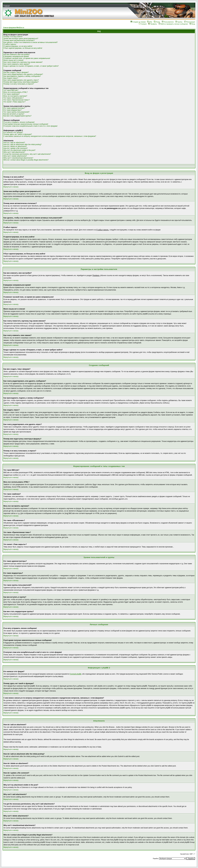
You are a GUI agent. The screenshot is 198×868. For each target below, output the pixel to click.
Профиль (153, 24)
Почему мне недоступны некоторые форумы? (21, 82)
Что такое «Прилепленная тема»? (16, 100)
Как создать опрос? (11, 78)
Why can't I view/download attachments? (18, 158)
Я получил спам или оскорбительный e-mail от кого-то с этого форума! (30, 126)
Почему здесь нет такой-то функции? (18, 134)
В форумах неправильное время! (16, 56)
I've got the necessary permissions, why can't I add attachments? (27, 154)
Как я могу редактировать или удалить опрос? (21, 80)
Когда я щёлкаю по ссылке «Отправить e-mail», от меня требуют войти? (31, 66)
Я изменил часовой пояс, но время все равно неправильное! (27, 58)
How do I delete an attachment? (15, 146)
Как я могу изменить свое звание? (16, 64)
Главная (6, 6)
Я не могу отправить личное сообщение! (19, 122)
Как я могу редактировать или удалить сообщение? (23, 74)
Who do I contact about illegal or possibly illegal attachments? (26, 160)
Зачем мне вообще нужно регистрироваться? (21, 39)
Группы (179, 22)
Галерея (143, 24)
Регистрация (190, 22)
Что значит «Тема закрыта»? (14, 102)
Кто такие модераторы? (13, 110)
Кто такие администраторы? (14, 108)
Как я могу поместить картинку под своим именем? (23, 62)
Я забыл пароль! (10, 44)
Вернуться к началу (11, 187)
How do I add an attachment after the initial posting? (22, 144)
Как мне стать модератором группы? (17, 116)
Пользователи (168, 22)
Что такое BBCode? (11, 90)
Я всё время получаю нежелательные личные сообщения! (26, 124)
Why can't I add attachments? (14, 152)
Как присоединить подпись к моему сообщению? (22, 76)
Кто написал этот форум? (13, 132)
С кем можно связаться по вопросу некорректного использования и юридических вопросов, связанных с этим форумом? (50, 136)
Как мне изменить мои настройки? (17, 54)
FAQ (150, 22)
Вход (192, 24)
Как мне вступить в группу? (14, 114)
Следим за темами (138, 22)
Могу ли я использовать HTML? (15, 92)
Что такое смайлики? (11, 94)
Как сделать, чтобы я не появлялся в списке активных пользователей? (31, 42)
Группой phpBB (75, 674)
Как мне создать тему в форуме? (16, 72)
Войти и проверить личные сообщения (173, 24)
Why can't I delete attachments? (15, 156)
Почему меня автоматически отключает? (19, 40)
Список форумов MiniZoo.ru (14, 28)
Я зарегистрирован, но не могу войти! (18, 46)
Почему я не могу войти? (13, 37)
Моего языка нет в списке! (13, 60)
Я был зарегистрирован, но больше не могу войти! (23, 48)
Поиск (157, 22)
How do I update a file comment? (15, 148)
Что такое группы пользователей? (16, 112)
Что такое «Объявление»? (14, 98)
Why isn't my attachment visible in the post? (19, 150)
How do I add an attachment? (14, 143)
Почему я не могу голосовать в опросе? (19, 84)
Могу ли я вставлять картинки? (15, 96)
